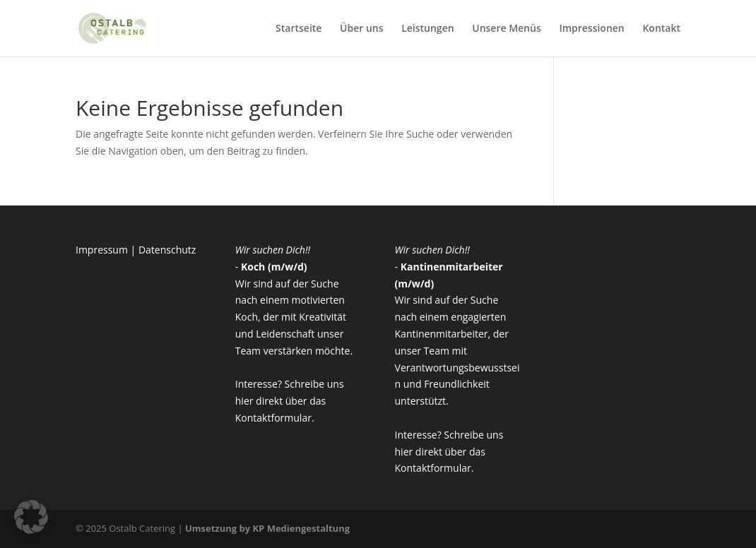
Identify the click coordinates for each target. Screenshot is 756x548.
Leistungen (427, 29)
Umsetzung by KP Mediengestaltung (267, 528)
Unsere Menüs (507, 29)
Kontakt (661, 29)
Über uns (361, 29)
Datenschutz (167, 250)
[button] (31, 517)
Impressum (102, 250)
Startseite (299, 29)
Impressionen (591, 29)
